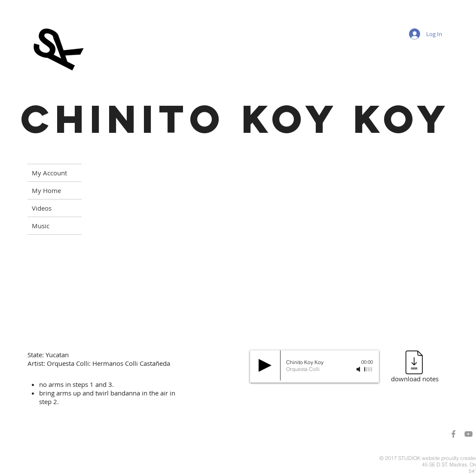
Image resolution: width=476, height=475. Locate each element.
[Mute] (359, 369)
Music (41, 226)
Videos (42, 208)
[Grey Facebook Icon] (453, 434)
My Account (49, 173)
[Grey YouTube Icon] (468, 434)
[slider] (369, 369)
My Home (46, 190)
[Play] (265, 365)
